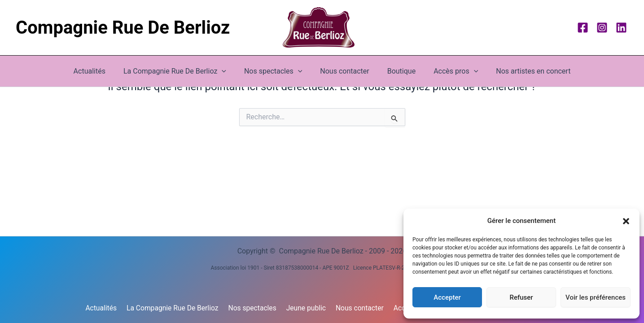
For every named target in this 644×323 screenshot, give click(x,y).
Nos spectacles (255, 308)
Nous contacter (344, 71)
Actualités (100, 71)
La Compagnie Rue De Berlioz (182, 71)
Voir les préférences (596, 297)
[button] (626, 221)
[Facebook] (583, 28)
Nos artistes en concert (522, 71)
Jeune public (307, 308)
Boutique (398, 71)
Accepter (447, 297)
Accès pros (449, 71)
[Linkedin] (621, 28)
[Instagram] (602, 28)
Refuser (521, 297)
